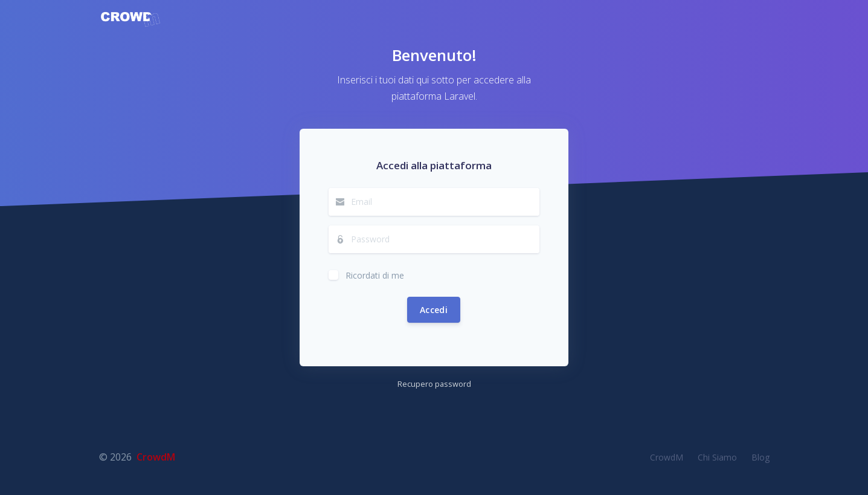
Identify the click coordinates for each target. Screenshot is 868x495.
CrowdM (156, 457)
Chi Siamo (717, 457)
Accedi (434, 310)
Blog (760, 457)
